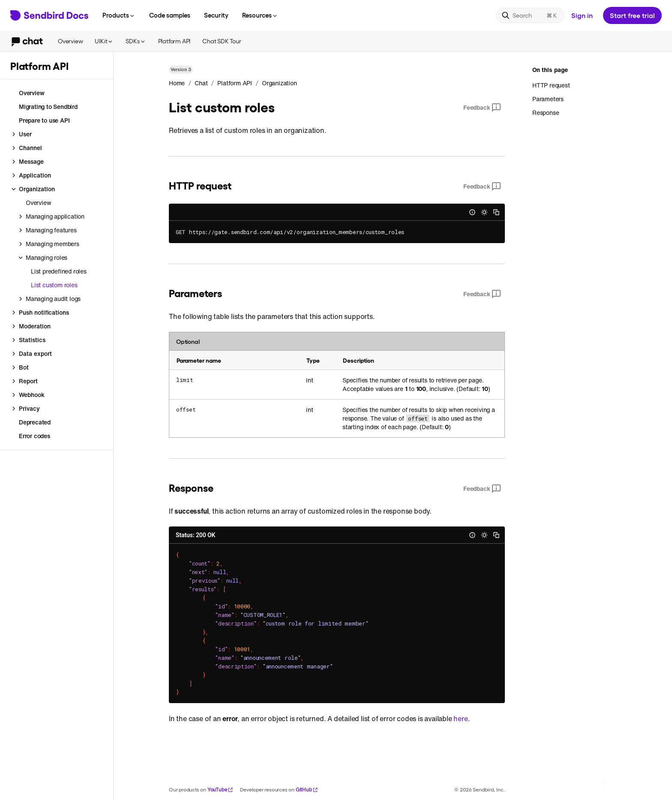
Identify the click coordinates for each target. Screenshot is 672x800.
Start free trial (632, 15)
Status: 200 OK (195, 535)
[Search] (530, 15)
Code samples (170, 15)
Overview (70, 41)
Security (216, 15)
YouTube (220, 789)
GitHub (307, 789)
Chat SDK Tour (222, 41)
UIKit (104, 41)
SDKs (136, 41)
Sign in (582, 15)
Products (119, 15)
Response (546, 113)
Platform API (174, 41)
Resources (260, 15)
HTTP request (551, 85)
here (460, 719)
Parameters (548, 99)
